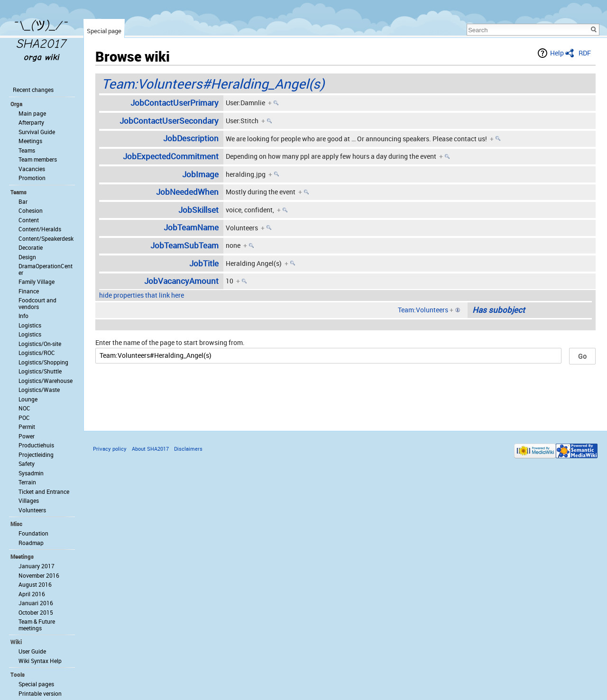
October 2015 (36, 612)
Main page (32, 113)
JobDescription (191, 138)
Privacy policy (110, 449)
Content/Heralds (40, 229)
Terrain (27, 482)
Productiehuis (36, 445)
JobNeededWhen (187, 192)
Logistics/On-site (40, 344)
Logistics (30, 325)
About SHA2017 (150, 449)
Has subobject (499, 310)
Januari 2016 (36, 603)
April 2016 (32, 594)
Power (27, 436)
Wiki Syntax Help (40, 661)
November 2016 (39, 575)
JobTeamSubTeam (184, 245)
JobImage (200, 174)
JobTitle (204, 263)
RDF (585, 53)
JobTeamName (191, 227)
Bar (23, 201)
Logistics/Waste (39, 390)
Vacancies (32, 169)
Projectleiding (36, 455)
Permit (27, 427)
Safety (27, 464)
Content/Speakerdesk (46, 238)
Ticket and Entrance (44, 491)
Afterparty (31, 122)
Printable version (40, 693)
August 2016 (35, 584)
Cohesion (31, 210)
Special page (104, 31)
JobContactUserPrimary (175, 103)
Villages (29, 500)
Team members (38, 159)
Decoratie (31, 247)
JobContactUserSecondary (169, 121)
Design (27, 257)
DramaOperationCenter (46, 269)
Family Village (37, 282)
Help (557, 53)
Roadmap (31, 543)
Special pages (36, 684)
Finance (29, 291)
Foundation (33, 533)
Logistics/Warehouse (46, 381)
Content (29, 220)
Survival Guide (37, 132)
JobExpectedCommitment (171, 156)
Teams (27, 150)
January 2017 (37, 566)
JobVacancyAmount (181, 281)
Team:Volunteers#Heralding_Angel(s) (213, 83)
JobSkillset (198, 210)
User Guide (32, 651)
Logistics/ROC (37, 353)
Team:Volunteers (423, 310)
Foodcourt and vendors (37, 303)
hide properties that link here (142, 295)
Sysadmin (31, 473)
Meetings (30, 141)
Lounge (28, 399)
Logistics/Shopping (43, 362)
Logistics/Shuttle (40, 371)
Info (23, 316)
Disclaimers (188, 449)
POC (24, 418)
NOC (24, 408)
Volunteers (32, 510)
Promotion (32, 178)
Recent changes (33, 90)
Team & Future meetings (37, 625)
